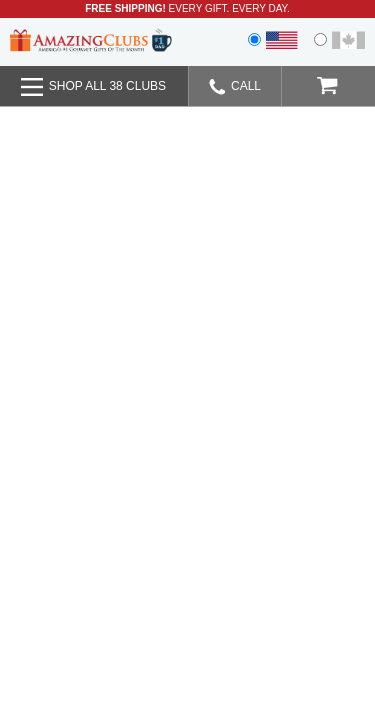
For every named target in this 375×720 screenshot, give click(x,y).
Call (235, 87)
